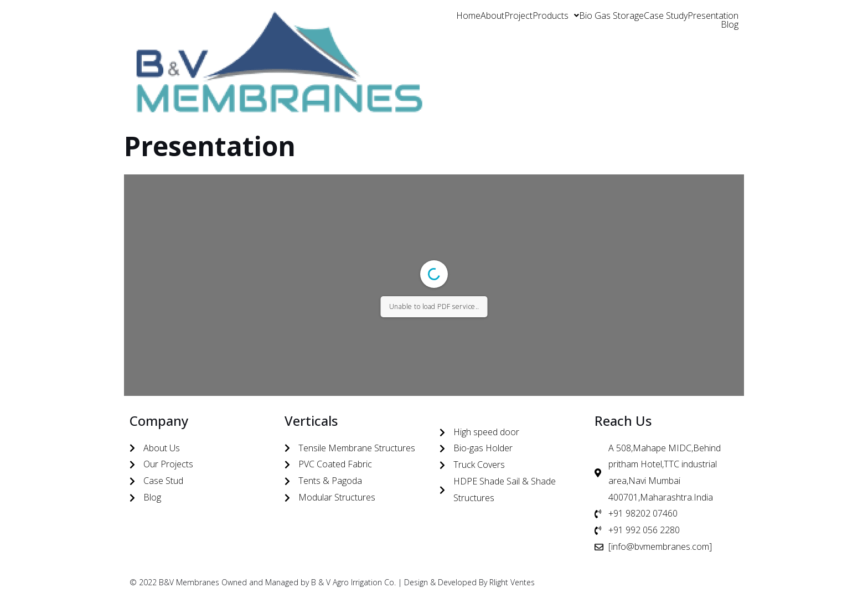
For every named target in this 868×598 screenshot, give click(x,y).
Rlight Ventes (512, 582)
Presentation (713, 16)
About (492, 16)
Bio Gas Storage (611, 16)
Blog (730, 24)
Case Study (666, 16)
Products (556, 16)
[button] (556, 16)
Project (518, 16)
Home (468, 16)
